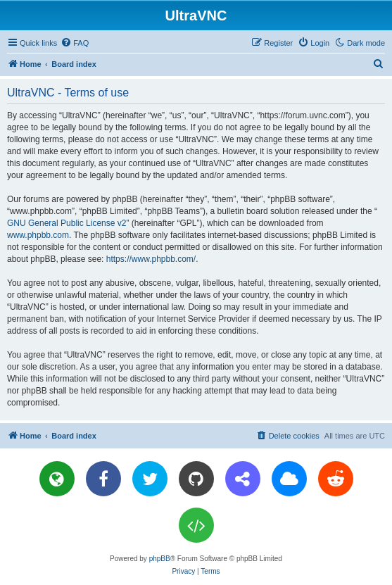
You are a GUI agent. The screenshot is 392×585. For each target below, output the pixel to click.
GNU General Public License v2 (67, 223)
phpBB (160, 559)
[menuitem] (75, 43)
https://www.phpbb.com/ (151, 259)
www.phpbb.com (38, 235)
